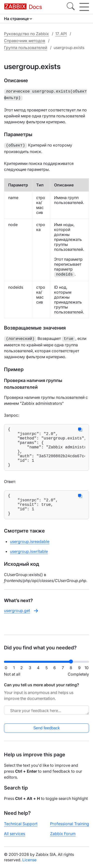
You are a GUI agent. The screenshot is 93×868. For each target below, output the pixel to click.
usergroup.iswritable (29, 563)
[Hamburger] (84, 7)
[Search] (71, 7)
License (29, 860)
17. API (61, 34)
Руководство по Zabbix (26, 34)
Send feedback (46, 728)
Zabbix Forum (63, 834)
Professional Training (70, 824)
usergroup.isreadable (30, 553)
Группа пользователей (26, 48)
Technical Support (21, 824)
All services (15, 834)
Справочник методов (25, 41)
